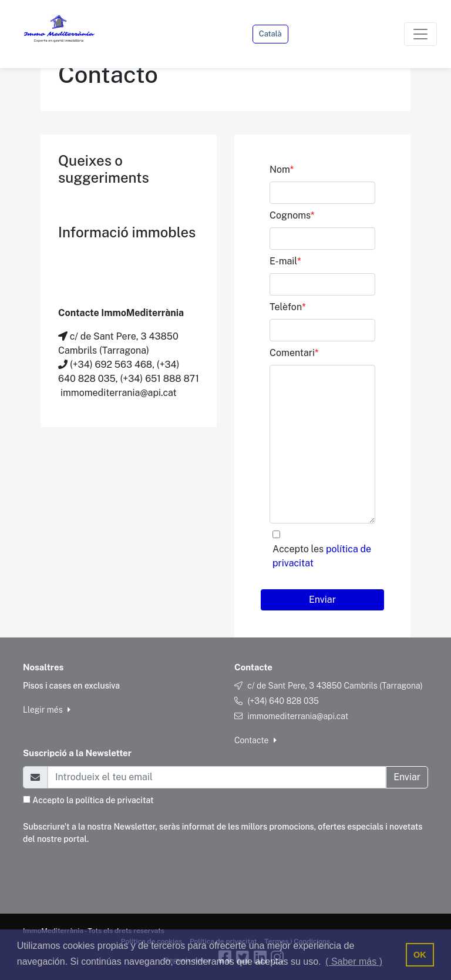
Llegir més (47, 710)
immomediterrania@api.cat (298, 716)
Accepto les (322, 556)
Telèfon (287, 307)
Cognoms (292, 215)
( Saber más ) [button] (354, 961)
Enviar (322, 600)
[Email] (217, 777)
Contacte (255, 740)
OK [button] (420, 955)
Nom (282, 170)
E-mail (285, 261)
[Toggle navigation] (420, 34)
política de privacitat (114, 800)
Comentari (294, 353)
